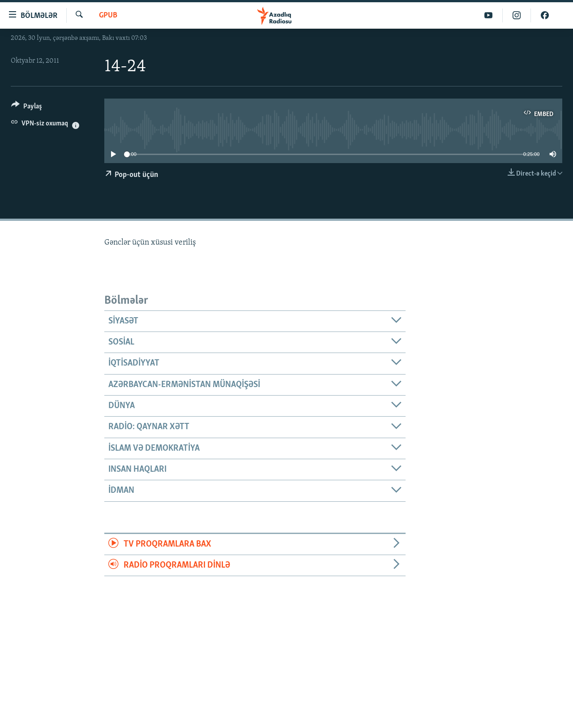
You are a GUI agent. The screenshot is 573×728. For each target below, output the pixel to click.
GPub (108, 15)
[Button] (27, 108)
